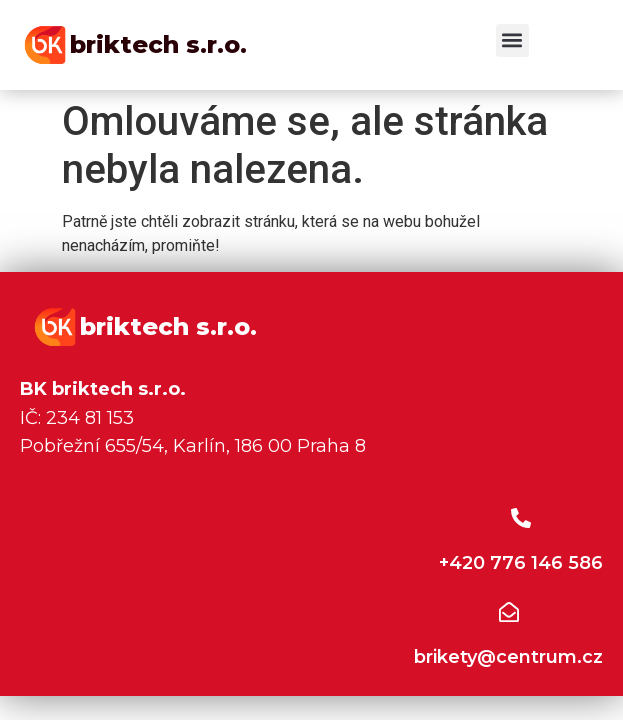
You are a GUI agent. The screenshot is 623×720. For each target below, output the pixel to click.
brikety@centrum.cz (508, 657)
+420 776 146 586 (521, 563)
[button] (512, 40)
